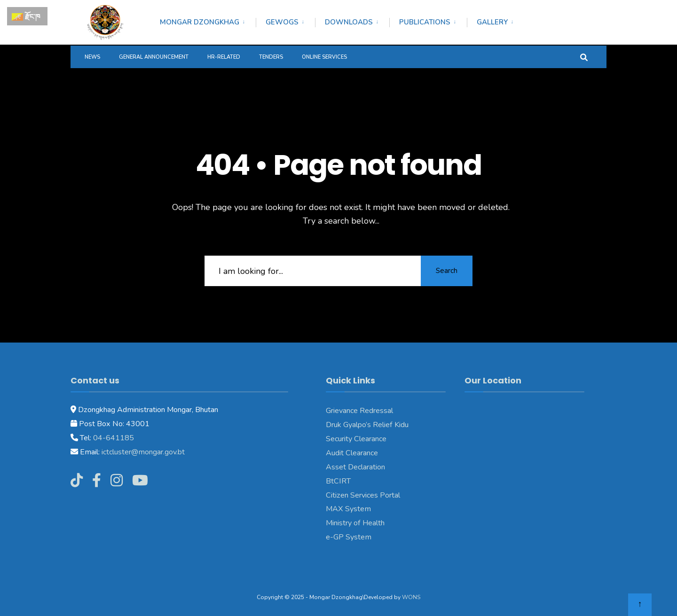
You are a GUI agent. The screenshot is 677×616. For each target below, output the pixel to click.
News (92, 57)
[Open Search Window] (584, 57)
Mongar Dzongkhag (200, 22)
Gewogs (282, 22)
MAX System (348, 509)
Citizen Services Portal (363, 495)
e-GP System (349, 537)
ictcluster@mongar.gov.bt (143, 452)
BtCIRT (338, 481)
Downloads (349, 22)
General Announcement (154, 57)
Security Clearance (356, 439)
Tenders (271, 57)
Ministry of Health (355, 523)
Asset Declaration (355, 467)
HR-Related (224, 57)
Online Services (324, 57)
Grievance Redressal (359, 411)
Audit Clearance (352, 453)
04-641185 (114, 438)
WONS (411, 597)
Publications (425, 22)
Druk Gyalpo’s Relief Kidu (367, 425)
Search (447, 271)
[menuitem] (208, 21)
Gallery (492, 22)
